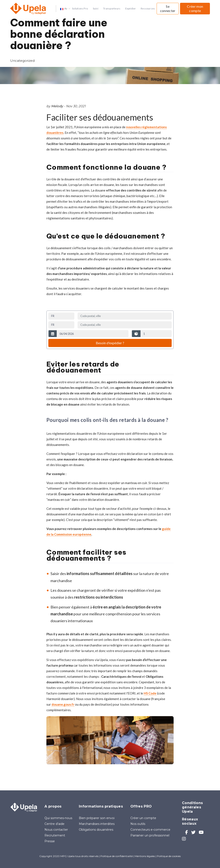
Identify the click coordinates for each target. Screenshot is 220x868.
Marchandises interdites (97, 824)
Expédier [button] (131, 8)
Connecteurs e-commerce (150, 830)
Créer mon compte (195, 8)
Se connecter (168, 8)
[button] (64, 8)
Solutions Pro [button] (80, 8)
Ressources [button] (148, 8)
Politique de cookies (169, 856)
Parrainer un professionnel (150, 835)
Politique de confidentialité (117, 856)
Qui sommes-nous (58, 818)
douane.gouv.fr (63, 704)
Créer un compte (143, 818)
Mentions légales (145, 856)
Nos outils (138, 824)
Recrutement (55, 835)
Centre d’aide (54, 824)
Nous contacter (56, 830)
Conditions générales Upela (192, 807)
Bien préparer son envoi (97, 818)
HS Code (150, 693)
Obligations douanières (96, 830)
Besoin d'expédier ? (110, 343)
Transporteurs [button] (112, 8)
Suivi (96, 8)
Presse (50, 841)
